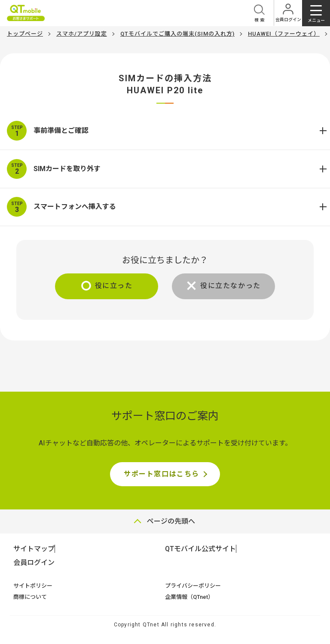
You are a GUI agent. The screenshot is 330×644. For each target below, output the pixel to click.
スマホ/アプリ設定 (82, 34)
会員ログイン (34, 563)
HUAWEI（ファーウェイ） (284, 34)
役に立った (114, 286)
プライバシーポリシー (193, 586)
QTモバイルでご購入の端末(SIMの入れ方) (177, 34)
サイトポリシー (33, 586)
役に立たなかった (231, 286)
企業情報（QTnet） (189, 597)
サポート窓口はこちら (162, 474)
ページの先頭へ (171, 521)
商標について (30, 597)
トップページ (25, 34)
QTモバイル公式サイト (200, 549)
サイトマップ (34, 549)
